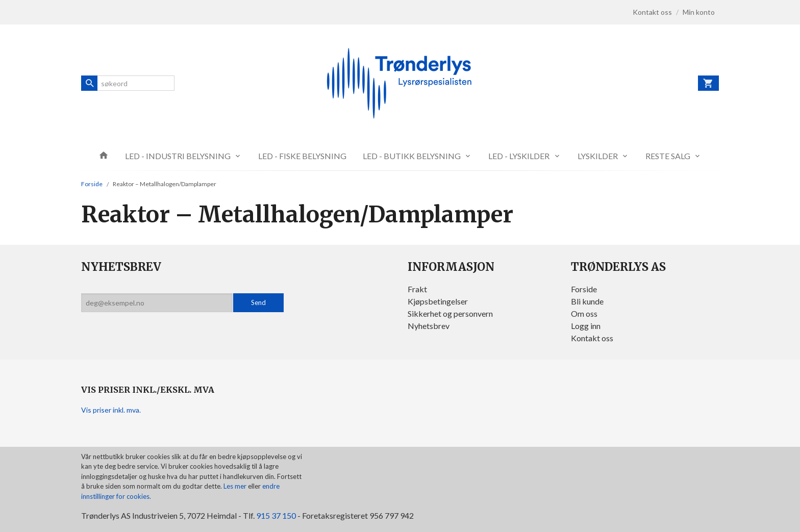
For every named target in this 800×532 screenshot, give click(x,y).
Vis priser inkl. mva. (111, 410)
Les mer (236, 486)
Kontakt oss (592, 338)
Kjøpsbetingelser (438, 301)
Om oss (584, 313)
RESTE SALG (668, 156)
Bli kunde (587, 301)
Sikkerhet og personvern (450, 313)
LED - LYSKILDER (519, 156)
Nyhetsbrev (429, 326)
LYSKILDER (598, 156)
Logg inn (586, 326)
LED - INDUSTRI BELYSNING (178, 156)
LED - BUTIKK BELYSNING (412, 156)
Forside (92, 184)
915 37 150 (276, 515)
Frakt (417, 289)
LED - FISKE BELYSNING (302, 156)
